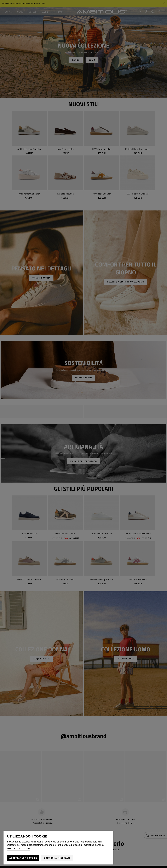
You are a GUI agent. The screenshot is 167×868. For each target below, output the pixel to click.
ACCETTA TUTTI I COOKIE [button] (23, 858)
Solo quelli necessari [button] (57, 858)
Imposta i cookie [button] (19, 848)
